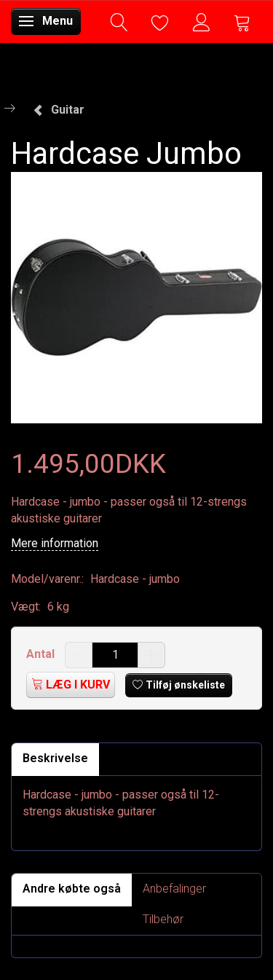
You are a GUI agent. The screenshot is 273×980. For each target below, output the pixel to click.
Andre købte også (72, 889)
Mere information (55, 543)
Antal (42, 654)
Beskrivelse (55, 758)
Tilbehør (163, 919)
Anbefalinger (174, 889)
